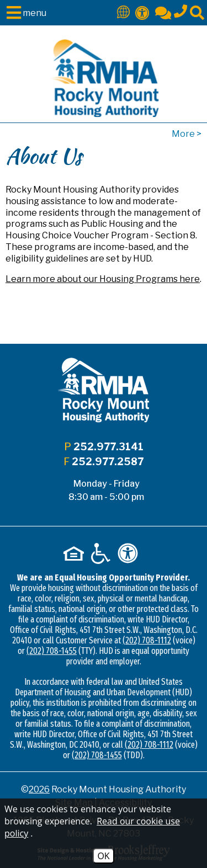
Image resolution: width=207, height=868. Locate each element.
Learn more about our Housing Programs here (103, 279)
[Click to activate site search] (197, 12)
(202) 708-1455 (52, 651)
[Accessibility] (142, 12)
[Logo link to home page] (104, 78)
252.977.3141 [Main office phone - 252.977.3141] (108, 447)
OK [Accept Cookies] (103, 856)
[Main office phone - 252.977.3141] (181, 9)
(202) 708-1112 (147, 640)
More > (187, 134)
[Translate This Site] (123, 11)
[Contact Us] (163, 12)
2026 (39, 789)
